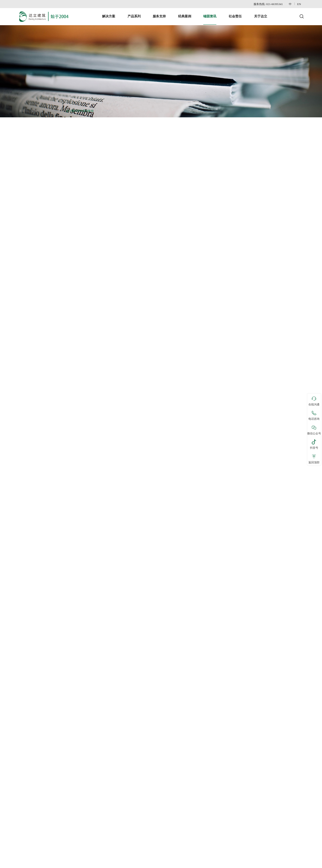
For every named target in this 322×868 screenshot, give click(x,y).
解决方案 (109, 13)
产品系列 (134, 13)
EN (300, 4)
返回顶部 (314, 459)
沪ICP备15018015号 (292, 864)
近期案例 (55, 108)
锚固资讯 (210, 13)
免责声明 (39, 864)
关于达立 (261, 13)
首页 (23, 108)
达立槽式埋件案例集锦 (81, 108)
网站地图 (54, 864)
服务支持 (159, 13)
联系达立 (24, 864)
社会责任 (235, 13)
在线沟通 (314, 401)
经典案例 (185, 13)
